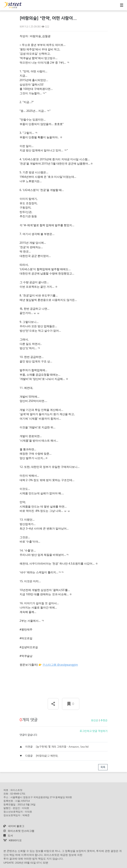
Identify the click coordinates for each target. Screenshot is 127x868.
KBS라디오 (13, 840)
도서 (8, 835)
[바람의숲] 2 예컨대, (47, 756)
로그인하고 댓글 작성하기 (94, 731)
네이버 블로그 (14, 826)
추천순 (104, 720)
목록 (103, 767)
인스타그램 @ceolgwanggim (60, 665)
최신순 (95, 720)
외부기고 (24, 27)
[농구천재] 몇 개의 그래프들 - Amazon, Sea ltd (62, 747)
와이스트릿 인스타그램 (19, 831)
